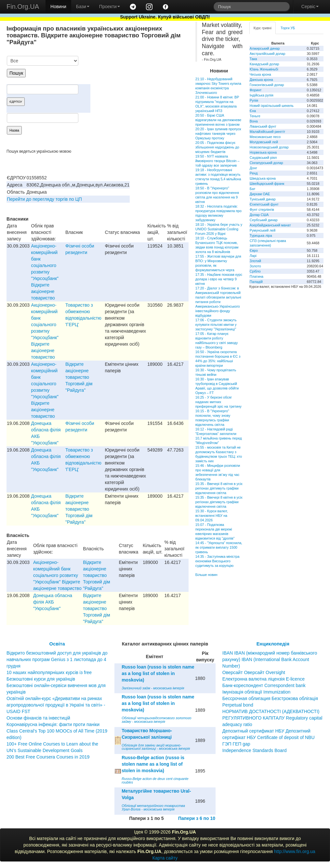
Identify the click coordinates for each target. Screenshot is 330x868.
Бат (253, 189)
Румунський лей (263, 230)
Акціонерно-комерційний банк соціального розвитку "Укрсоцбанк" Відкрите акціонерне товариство (45, 272)
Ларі (253, 256)
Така (253, 59)
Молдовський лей (264, 142)
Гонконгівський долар (267, 85)
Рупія (254, 100)
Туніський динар (263, 199)
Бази (83, 6)
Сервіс (310, 6)
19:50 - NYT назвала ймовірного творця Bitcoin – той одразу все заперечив (218, 161)
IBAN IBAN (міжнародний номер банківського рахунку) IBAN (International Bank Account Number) (270, 659)
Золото (255, 266)
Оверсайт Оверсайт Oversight (254, 672)
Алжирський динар (265, 48)
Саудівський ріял (263, 158)
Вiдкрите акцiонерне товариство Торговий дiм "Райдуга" (79, 377)
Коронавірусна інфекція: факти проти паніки (53, 724)
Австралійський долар (268, 54)
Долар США (259, 215)
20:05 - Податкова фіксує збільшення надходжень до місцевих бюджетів (217, 147)
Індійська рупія (262, 95)
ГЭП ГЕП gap (236, 744)
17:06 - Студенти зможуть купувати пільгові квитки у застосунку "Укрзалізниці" (216, 325)
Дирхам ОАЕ (260, 194)
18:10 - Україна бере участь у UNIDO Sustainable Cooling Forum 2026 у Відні (219, 229)
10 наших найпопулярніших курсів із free (49, 672)
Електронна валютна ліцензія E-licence (264, 679)
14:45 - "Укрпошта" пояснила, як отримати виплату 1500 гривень (219, 547)
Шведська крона (263, 178)
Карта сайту (165, 858)
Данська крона (261, 80)
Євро (254, 250)
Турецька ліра (261, 236)
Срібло (255, 271)
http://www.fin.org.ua (295, 851)
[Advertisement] (140, 90)
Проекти (110, 6)
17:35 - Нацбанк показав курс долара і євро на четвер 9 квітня (219, 279)
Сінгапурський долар (266, 163)
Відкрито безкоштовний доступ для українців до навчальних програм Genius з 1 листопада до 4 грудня (57, 659)
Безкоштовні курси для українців (41, 679)
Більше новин (206, 575)
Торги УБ (288, 28)
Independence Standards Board (255, 750)
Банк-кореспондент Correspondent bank (264, 685)
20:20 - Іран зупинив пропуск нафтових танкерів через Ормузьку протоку (218, 134)
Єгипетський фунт (264, 204)
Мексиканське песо (265, 137)
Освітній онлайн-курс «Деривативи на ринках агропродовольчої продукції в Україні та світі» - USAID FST (56, 705)
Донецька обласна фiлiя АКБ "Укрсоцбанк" (53, 602)
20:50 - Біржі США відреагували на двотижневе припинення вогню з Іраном (218, 120)
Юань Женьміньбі (264, 69)
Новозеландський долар (269, 147)
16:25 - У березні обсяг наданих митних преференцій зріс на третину (218, 402)
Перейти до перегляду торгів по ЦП (44, 199)
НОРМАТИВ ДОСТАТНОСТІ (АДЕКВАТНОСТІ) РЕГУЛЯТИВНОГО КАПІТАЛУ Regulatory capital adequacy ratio (272, 718)
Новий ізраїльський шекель (272, 106)
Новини (58, 6)
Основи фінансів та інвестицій (38, 718)
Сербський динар (264, 220)
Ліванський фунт (263, 126)
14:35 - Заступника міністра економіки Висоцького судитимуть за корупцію (218, 561)
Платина (257, 276)
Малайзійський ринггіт (267, 132)
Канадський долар (264, 64)
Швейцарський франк (267, 184)
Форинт (256, 90)
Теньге (255, 116)
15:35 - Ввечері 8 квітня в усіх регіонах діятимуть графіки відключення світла (219, 488)
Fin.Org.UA (23, 6)
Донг (253, 168)
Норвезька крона (263, 152)
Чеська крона (260, 74)
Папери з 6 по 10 (197, 818)
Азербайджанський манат (270, 225)
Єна (253, 111)
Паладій (256, 282)
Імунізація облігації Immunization (257, 692)
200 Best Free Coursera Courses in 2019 (48, 757)
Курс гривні (263, 28)
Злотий (255, 261)
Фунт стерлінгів (262, 210)
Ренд (254, 173)
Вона (254, 121)
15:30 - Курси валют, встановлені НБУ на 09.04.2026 (212, 516)
